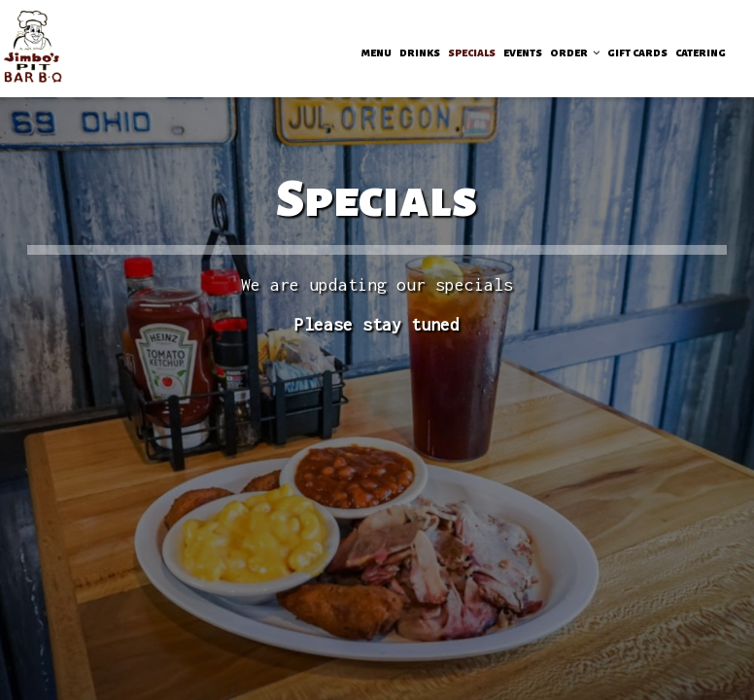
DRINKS (420, 53)
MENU (377, 53)
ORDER (575, 53)
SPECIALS (472, 53)
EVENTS (523, 53)
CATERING (701, 53)
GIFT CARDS (637, 53)
